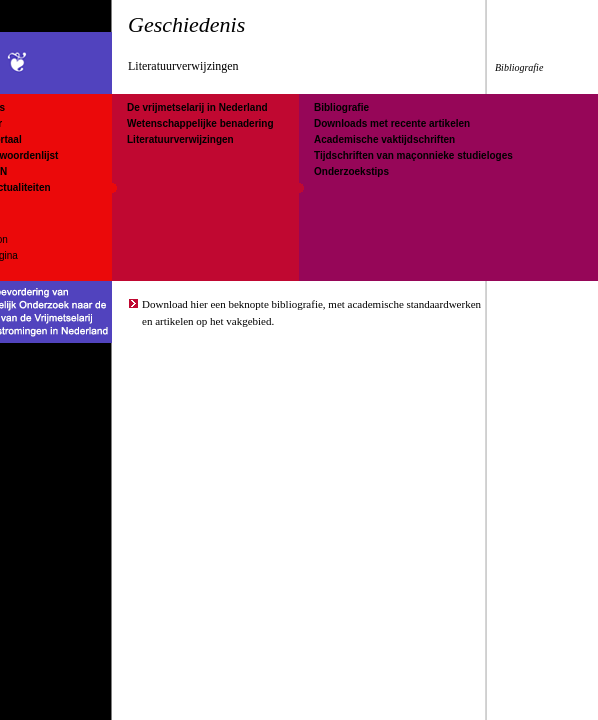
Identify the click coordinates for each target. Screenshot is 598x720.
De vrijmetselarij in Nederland (197, 107)
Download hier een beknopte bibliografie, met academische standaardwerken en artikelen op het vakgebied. (311, 312)
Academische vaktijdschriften (384, 139)
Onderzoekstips (351, 171)
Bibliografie (341, 107)
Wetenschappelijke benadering (200, 123)
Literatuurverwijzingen (180, 139)
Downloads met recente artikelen (392, 123)
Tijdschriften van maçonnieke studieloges (413, 155)
